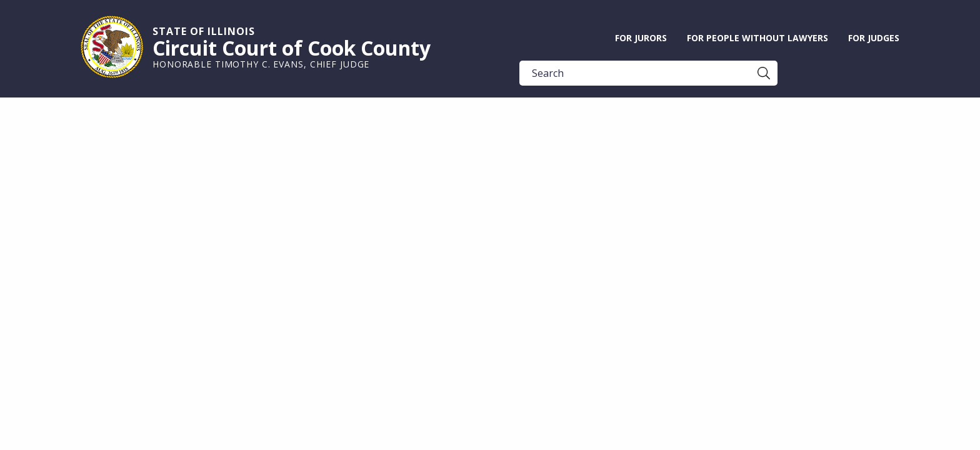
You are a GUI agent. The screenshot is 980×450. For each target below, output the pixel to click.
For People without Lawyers (757, 38)
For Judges (874, 38)
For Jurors (641, 38)
